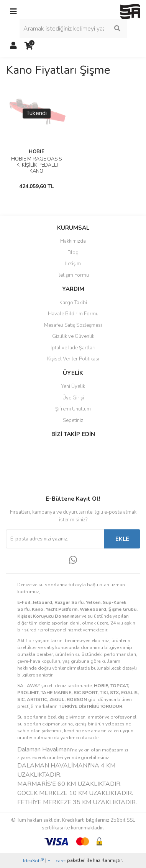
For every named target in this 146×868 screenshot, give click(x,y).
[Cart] (29, 46)
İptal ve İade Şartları (73, 348)
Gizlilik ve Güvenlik (73, 336)
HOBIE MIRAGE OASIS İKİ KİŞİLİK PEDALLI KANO (36, 165)
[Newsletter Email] (55, 539)
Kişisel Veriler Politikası (73, 359)
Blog (73, 253)
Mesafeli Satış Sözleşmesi (73, 325)
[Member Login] (13, 46)
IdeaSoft (33, 861)
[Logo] (130, 11)
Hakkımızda (73, 241)
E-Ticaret (57, 861)
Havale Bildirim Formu (73, 314)
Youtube (31, 483)
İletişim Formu (73, 275)
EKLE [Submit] (122, 539)
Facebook (31, 451)
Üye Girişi (73, 398)
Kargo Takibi (73, 303)
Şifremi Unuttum (73, 409)
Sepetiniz (73, 420)
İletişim (73, 264)
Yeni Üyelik (73, 386)
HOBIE (37, 152)
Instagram (31, 467)
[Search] (73, 29)
